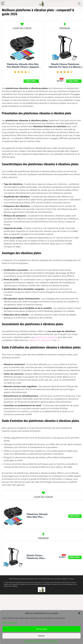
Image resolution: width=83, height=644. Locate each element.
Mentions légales (50, 641)
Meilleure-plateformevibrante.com (25, 578)
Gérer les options (10, 623)
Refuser (41, 636)
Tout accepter (41, 629)
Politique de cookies (33, 641)
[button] (79, 613)
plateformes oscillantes (46, 337)
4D (58, 340)
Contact (71, 578)
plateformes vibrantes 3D (41, 340)
